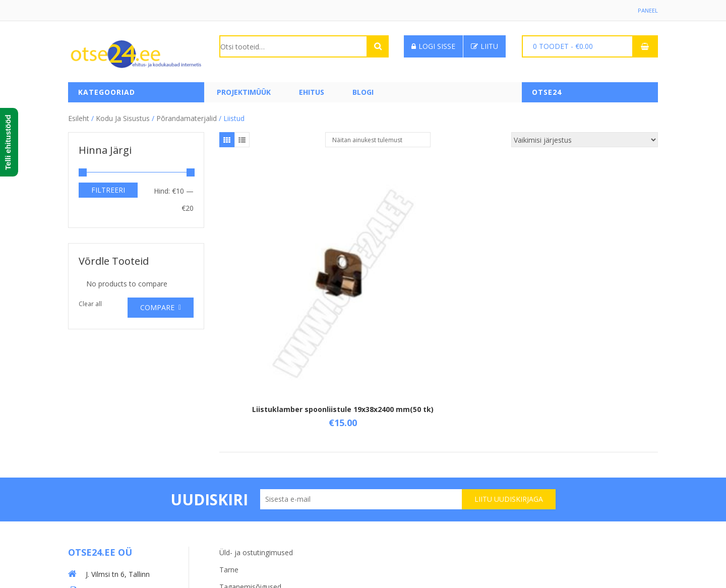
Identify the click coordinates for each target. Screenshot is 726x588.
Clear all (90, 302)
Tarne (229, 472)
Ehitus (312, 92)
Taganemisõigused (250, 489)
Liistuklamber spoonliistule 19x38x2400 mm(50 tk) (292, 310)
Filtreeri (108, 187)
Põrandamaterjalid (187, 116)
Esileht (79, 116)
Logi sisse (433, 46)
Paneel (647, 10)
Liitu (485, 46)
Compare (157, 305)
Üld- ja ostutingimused (256, 455)
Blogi (363, 92)
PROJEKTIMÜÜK (244, 92)
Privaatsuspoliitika (249, 506)
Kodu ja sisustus (123, 116)
